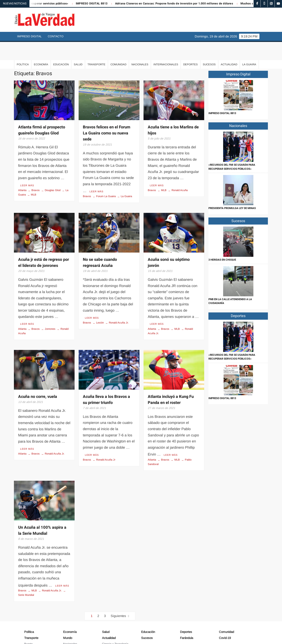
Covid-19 (225, 616)
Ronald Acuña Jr (106, 439)
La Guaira (249, 46)
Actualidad (229, 46)
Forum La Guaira (106, 177)
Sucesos (209, 46)
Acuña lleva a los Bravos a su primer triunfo (106, 380)
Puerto (28, 622)
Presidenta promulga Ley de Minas (232, 190)
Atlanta (22, 171)
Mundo (68, 616)
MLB (34, 176)
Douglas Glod (53, 171)
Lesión (100, 303)
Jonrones (50, 309)
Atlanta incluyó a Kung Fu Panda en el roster (171, 380)
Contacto (56, 36)
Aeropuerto (31, 628)
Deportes (190, 46)
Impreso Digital (29, 36)
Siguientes (118, 594)
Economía (41, 46)
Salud (78, 46)
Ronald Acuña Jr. (119, 303)
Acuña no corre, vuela (38, 377)
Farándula (187, 616)
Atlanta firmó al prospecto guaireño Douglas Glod (42, 112)
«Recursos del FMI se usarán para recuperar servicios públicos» (232, 149)
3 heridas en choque (222, 242)
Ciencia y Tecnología (115, 622)
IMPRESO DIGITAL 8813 (100, 4)
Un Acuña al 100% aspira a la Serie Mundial (42, 510)
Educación (61, 46)
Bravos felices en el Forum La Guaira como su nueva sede (107, 115)
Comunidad (118, 46)
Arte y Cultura (111, 628)
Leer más (27, 166)
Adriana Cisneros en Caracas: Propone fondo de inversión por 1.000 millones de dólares (182, 4)
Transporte (96, 46)
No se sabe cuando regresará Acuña (100, 244)
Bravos (36, 171)
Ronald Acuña (180, 171)
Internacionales (166, 46)
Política (23, 46)
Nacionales (140, 46)
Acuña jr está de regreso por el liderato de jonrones (44, 244)
